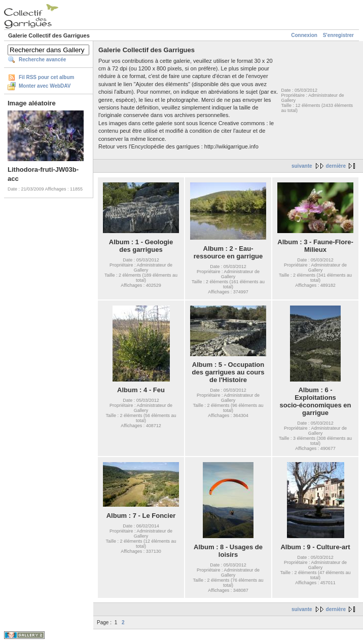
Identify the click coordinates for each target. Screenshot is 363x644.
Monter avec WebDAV (45, 86)
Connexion (304, 35)
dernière (336, 166)
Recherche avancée (42, 60)
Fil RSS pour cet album (46, 77)
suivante (302, 166)
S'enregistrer (338, 35)
